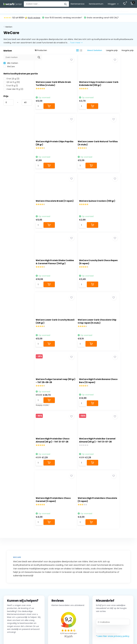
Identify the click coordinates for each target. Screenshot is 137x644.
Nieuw (16, 11)
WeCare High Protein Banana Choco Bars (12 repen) (118, 272)
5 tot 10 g (11, 87)
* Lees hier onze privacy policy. (113, 534)
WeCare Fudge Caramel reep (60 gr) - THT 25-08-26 (84, 272)
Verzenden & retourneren (15, 574)
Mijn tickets (54, 578)
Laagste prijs (112, 51)
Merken (9, 28)
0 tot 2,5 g (11, 80)
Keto (53, 11)
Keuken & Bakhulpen (120, 11)
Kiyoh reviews (33, 19)
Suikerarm (66, 11)
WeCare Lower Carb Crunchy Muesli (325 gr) (117, 210)
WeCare (9, 67)
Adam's (117, 578)
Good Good (119, 574)
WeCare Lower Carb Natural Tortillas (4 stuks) (48, 148)
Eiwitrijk (81, 11)
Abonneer (108, 528)
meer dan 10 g (13, 90)
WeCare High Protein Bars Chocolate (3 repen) (49, 397)
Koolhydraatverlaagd (34, 11)
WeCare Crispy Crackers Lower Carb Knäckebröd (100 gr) (83, 86)
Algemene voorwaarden (15, 578)
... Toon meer (75, 44)
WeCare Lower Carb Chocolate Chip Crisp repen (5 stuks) (49, 272)
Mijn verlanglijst (56, 582)
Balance (117, 582)
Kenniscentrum (96, 4)
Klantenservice (78, 4)
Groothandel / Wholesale (15, 586)
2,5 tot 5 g (12, 83)
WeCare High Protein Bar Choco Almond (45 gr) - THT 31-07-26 (50, 334)
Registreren (54, 570)
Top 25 (7, 11)
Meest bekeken (95, 51)
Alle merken (11, 64)
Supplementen (97, 11)
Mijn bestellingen (56, 574)
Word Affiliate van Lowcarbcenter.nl (20, 590)
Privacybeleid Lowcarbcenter (17, 582)
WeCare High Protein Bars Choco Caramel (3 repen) (117, 334)
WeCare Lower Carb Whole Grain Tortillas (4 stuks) (49, 86)
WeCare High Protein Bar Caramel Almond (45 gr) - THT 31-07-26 (84, 334)
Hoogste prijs (128, 51)
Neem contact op (19, 537)
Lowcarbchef (120, 570)
